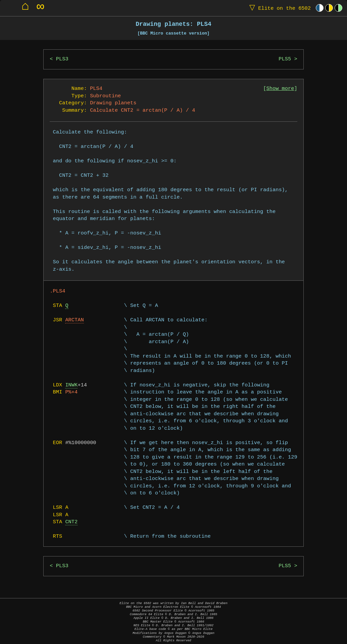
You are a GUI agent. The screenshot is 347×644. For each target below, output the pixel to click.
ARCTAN (74, 320)
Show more (280, 89)
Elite (279, 8)
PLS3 (62, 59)
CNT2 (71, 522)
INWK (71, 385)
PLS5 (285, 59)
